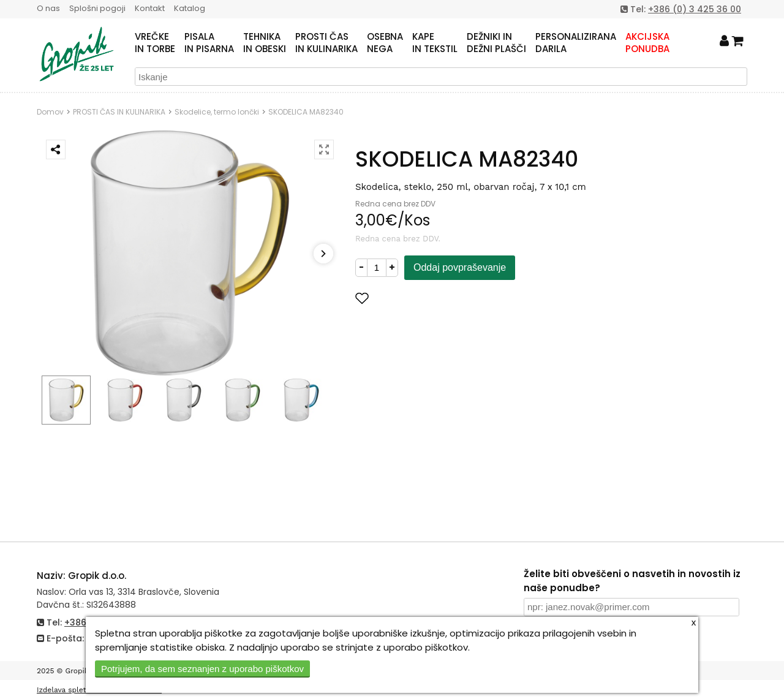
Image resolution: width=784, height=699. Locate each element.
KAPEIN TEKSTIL (435, 43)
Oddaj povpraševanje (460, 267)
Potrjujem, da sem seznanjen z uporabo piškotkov (202, 669)
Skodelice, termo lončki (217, 112)
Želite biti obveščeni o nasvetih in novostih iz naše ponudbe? (632, 581)
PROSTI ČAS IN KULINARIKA (119, 112)
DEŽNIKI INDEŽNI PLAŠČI (496, 43)
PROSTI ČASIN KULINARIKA (326, 43)
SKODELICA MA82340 (306, 112)
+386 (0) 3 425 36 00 (695, 9)
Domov (50, 112)
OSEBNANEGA (385, 43)
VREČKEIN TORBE (155, 43)
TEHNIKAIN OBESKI (265, 43)
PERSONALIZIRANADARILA (576, 43)
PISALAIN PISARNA (209, 43)
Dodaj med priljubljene (422, 298)
